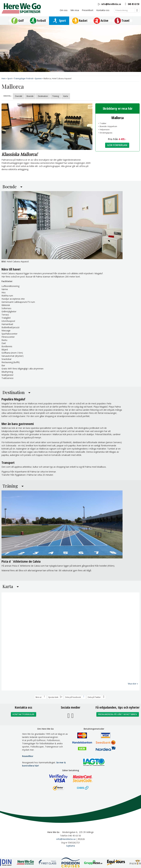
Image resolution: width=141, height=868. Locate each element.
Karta (66, 96)
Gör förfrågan (117, 145)
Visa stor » (133, 688)
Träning (56, 96)
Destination (43, 96)
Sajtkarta (70, 851)
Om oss (64, 10)
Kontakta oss (103, 10)
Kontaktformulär (23, 719)
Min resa (75, 10)
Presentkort (88, 10)
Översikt (19, 96)
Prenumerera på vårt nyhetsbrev (118, 719)
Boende (30, 96)
